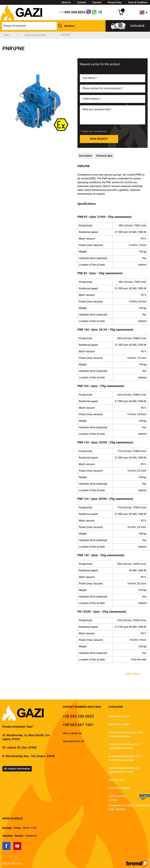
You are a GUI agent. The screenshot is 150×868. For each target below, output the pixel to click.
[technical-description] (86, 156)
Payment (97, 2)
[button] (66, 26)
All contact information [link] (17, 769)
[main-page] (7, 35)
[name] (113, 78)
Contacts (82, 2)
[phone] (72, 12)
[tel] (78, 716)
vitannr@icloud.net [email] (73, 741)
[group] (38, 101)
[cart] (121, 14)
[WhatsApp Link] (94, 13)
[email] (113, 99)
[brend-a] (137, 865)
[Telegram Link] (100, 13)
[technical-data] (104, 156)
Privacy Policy (115, 2)
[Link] (89, 13)
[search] (39, 26)
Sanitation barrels (120, 716)
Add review (133, 674)
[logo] (22, 19)
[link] (8, 849)
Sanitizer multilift (119, 788)
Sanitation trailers (120, 724)
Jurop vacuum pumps (117, 798)
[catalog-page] (35, 35)
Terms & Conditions (138, 2)
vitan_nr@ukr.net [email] (72, 733)
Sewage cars (117, 780)
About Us (66, 2)
